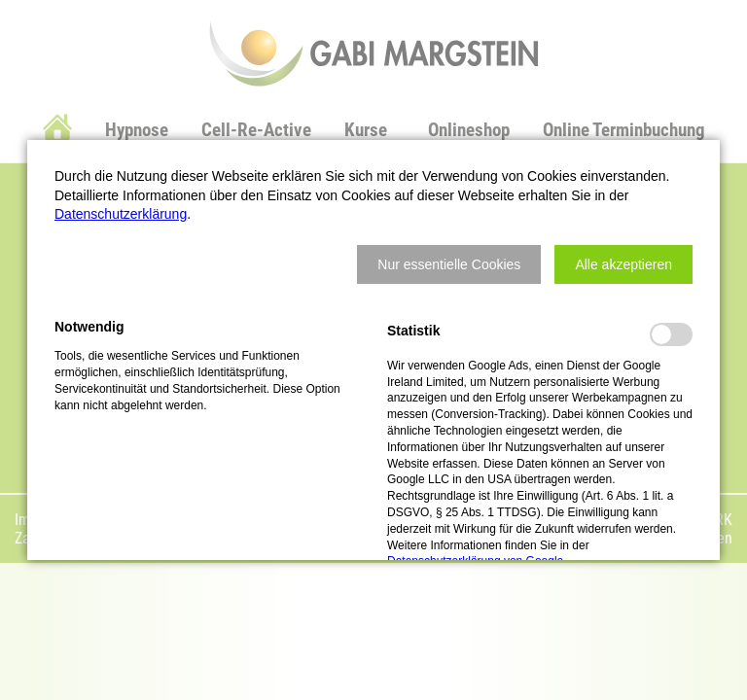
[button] (449, 264)
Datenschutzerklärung (121, 214)
